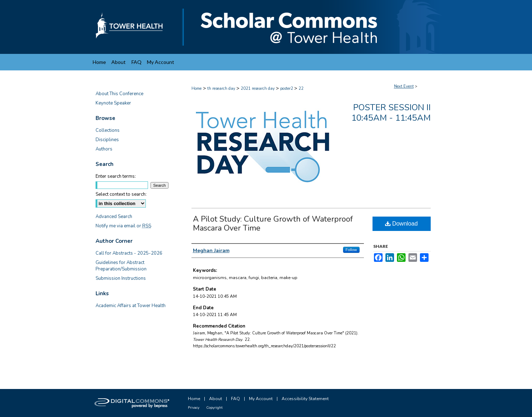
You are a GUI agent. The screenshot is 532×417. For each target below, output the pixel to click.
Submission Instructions (121, 278)
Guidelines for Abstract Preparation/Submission (121, 266)
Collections (108, 130)
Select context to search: (121, 194)
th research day (222, 89)
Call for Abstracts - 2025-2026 (129, 253)
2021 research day (258, 89)
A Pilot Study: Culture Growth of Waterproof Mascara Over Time (273, 224)
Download (401, 224)
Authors (104, 149)
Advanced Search (114, 217)
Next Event (404, 86)
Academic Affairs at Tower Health (131, 306)
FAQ (235, 399)
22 (301, 89)
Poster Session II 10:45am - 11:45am (391, 113)
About (216, 399)
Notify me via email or (123, 226)
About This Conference (119, 94)
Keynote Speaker (113, 103)
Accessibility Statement (305, 399)
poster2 (287, 89)
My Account (261, 399)
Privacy (194, 408)
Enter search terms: (116, 176)
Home (196, 89)
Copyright (214, 408)
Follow (351, 250)
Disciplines (107, 140)
